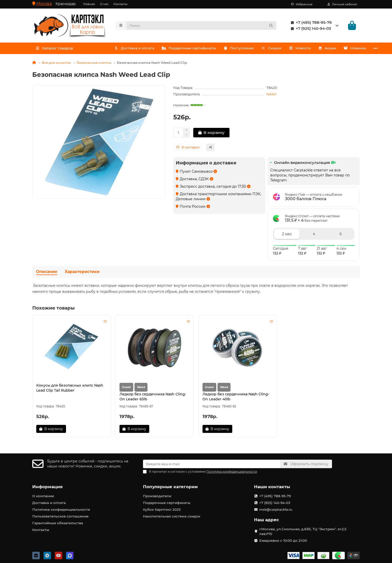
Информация (47, 487)
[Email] (211, 464)
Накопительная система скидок (172, 516)
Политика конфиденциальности (61, 509)
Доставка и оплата (135, 50)
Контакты (120, 4)
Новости (305, 50)
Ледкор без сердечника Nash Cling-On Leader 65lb (153, 398)
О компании (43, 496)
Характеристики (82, 273)
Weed (141, 389)
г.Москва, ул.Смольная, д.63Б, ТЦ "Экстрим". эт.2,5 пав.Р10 (303, 531)
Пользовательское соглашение (60, 516)
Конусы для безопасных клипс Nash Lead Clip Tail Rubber (70, 389)
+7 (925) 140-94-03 (310, 29)
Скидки (276, 50)
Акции (334, 50)
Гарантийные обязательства (58, 523)
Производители (157, 496)
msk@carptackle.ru (276, 509)
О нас (104, 4)
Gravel (126, 389)
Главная (89, 4)
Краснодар (66, 4)
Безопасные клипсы (94, 64)
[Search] (201, 26)
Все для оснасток (56, 64)
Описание (47, 273)
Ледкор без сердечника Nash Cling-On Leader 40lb (236, 398)
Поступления (242, 50)
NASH (271, 96)
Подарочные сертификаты (191, 50)
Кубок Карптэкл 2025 (162, 509)
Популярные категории (170, 487)
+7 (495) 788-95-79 (310, 23)
